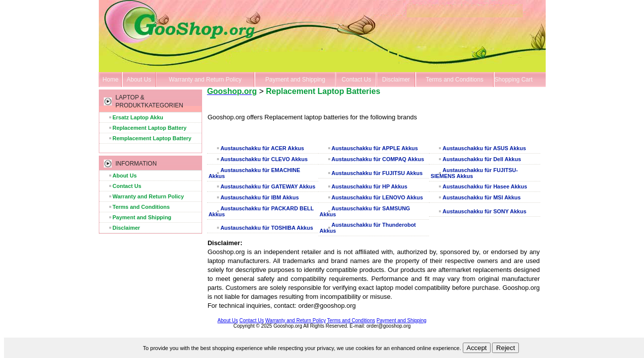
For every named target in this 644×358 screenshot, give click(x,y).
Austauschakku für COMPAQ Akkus (378, 159)
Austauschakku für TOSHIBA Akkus (267, 228)
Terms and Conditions (454, 80)
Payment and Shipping (295, 80)
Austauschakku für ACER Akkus (262, 148)
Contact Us (356, 80)
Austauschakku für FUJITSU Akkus (377, 173)
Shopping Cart (514, 80)
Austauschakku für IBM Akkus (260, 197)
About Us (139, 80)
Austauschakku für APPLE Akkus (375, 148)
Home (111, 80)
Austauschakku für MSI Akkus (481, 197)
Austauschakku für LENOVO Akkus (377, 197)
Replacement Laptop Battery (150, 128)
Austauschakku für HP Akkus (370, 186)
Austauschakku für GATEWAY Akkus (268, 186)
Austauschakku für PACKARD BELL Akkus (261, 211)
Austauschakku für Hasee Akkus (485, 186)
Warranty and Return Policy (205, 80)
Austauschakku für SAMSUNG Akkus (365, 211)
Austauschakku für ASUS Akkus (484, 148)
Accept (477, 348)
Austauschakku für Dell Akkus (482, 159)
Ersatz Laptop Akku (138, 117)
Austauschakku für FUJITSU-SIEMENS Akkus (474, 173)
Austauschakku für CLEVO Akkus (264, 159)
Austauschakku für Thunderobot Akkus (368, 228)
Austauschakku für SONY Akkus (484, 211)
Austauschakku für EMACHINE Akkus (254, 173)
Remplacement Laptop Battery (152, 138)
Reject (505, 348)
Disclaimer (396, 80)
